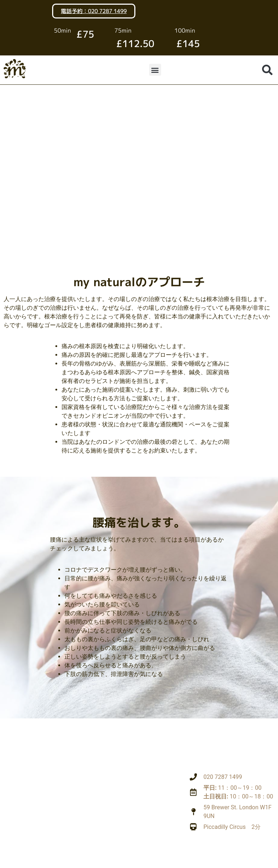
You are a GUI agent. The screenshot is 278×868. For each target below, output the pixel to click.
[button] (155, 70)
